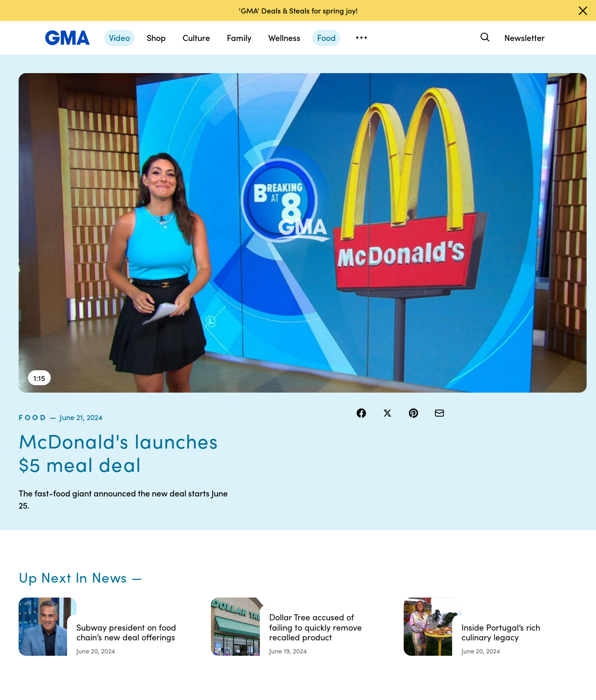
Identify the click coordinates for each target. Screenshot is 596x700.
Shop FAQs (433, 520)
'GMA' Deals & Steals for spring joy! (298, 10)
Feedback (360, 604)
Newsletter (525, 37)
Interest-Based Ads (375, 545)
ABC (424, 553)
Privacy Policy (294, 553)
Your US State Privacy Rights (366, 524)
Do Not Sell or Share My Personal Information (303, 578)
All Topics (431, 587)
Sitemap (502, 520)
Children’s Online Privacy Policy (298, 608)
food (368, 79)
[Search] (484, 37)
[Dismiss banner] (583, 11)
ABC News (433, 537)
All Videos (432, 570)
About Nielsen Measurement (366, 566)
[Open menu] (361, 38)
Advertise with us (298, 629)
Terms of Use (292, 537)
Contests (286, 520)
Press (354, 587)
